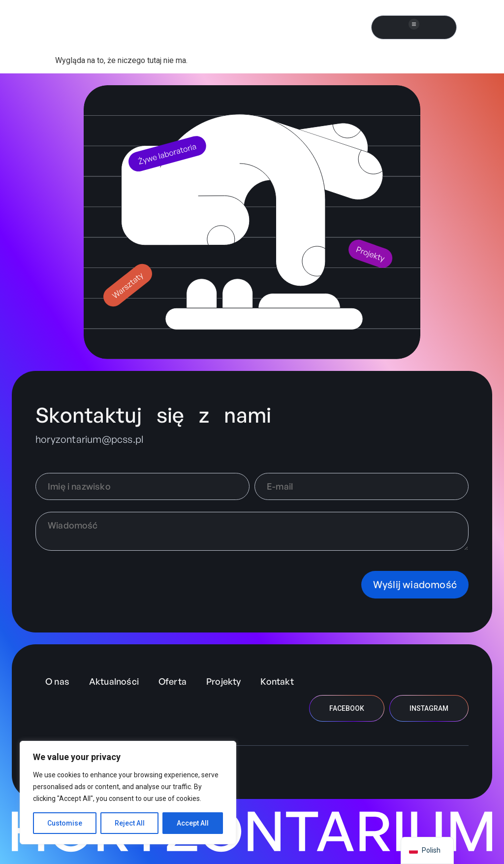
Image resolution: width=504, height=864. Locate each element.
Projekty (223, 681)
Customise (65, 823)
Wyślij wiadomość (415, 584)
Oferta (173, 681)
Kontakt (277, 681)
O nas (57, 681)
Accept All (193, 823)
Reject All (130, 823)
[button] (414, 25)
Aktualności (114, 681)
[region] (128, 793)
